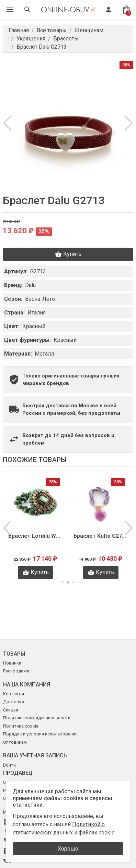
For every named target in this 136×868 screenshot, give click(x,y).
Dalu (30, 285)
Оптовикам (15, 742)
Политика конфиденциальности (37, 718)
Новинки (12, 663)
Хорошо (68, 849)
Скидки (11, 710)
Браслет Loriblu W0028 (37, 536)
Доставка (14, 702)
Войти (9, 765)
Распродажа (16, 671)
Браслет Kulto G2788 (103, 536)
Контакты (14, 694)
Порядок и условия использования (40, 734)
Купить (68, 254)
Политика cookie (21, 726)
